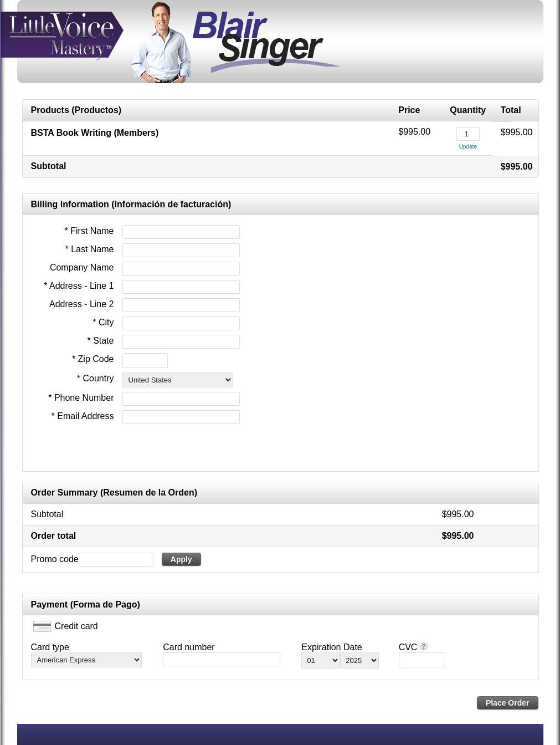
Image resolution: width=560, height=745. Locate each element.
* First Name (89, 231)
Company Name (82, 267)
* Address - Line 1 (79, 286)
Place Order (508, 703)
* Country (96, 378)
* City (103, 322)
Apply (181, 559)
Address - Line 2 (82, 304)
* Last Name (89, 249)
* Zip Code (93, 359)
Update (468, 147)
